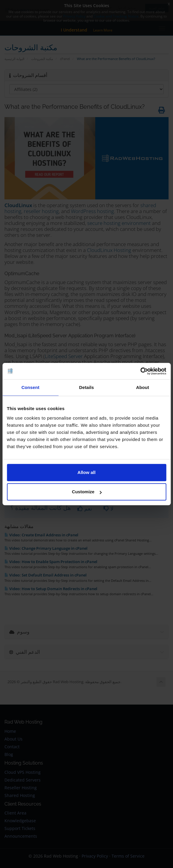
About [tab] (143, 387)
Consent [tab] (30, 387)
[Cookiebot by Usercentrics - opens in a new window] (140, 371)
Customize (87, 492)
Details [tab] (87, 387)
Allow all (86, 472)
